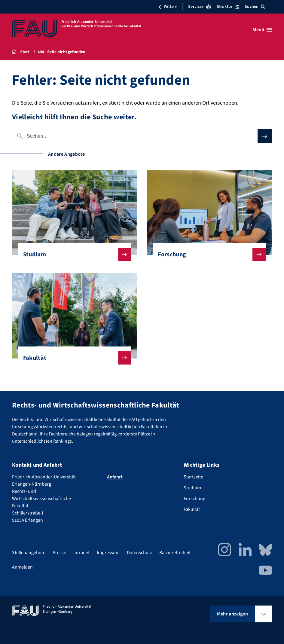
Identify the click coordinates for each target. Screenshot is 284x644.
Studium (72, 255)
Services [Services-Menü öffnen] (199, 7)
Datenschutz (139, 553)
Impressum (108, 553)
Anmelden (22, 567)
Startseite (193, 477)
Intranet (81, 553)
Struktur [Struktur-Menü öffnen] (228, 7)
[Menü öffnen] (262, 30)
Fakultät (72, 358)
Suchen (255, 7)
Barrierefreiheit (175, 553)
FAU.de (167, 7)
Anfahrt (115, 477)
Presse (59, 553)
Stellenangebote (29, 553)
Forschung (207, 255)
